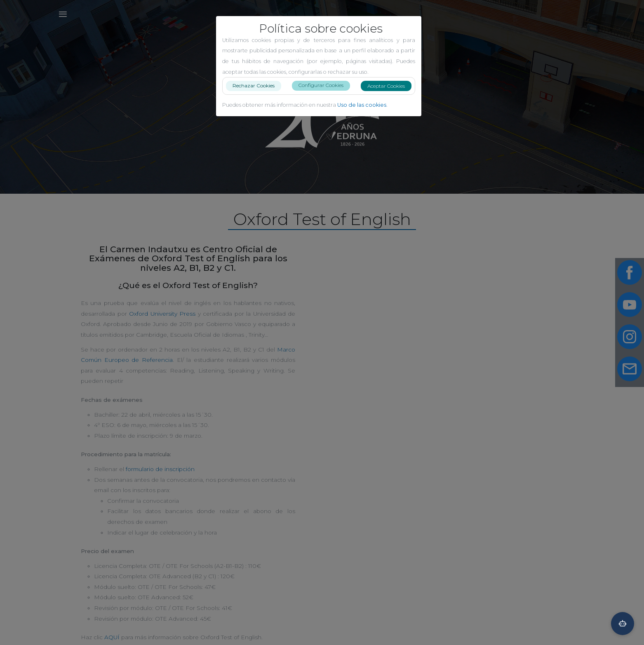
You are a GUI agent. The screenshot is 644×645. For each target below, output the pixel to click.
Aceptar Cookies (389, 86)
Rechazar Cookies (257, 86)
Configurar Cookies (324, 85)
